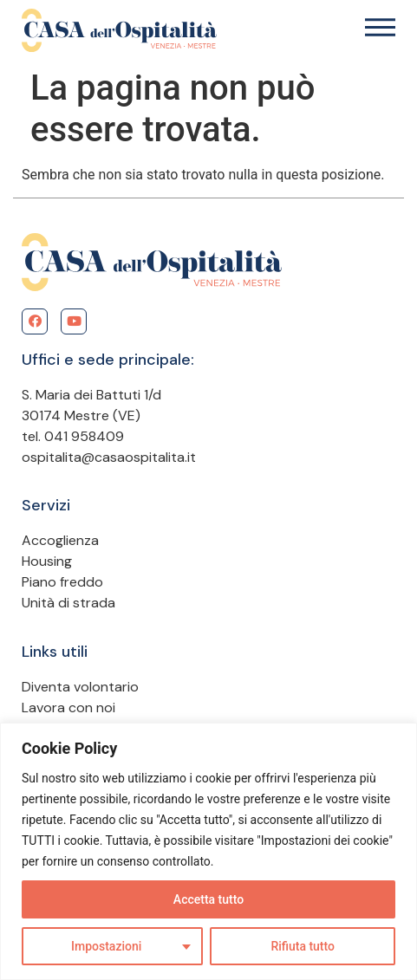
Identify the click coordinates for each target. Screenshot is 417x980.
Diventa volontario (80, 687)
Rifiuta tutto (303, 946)
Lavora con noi (68, 707)
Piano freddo (62, 582)
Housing (47, 561)
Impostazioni (106, 946)
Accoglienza (60, 540)
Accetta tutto (208, 899)
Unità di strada (68, 603)
